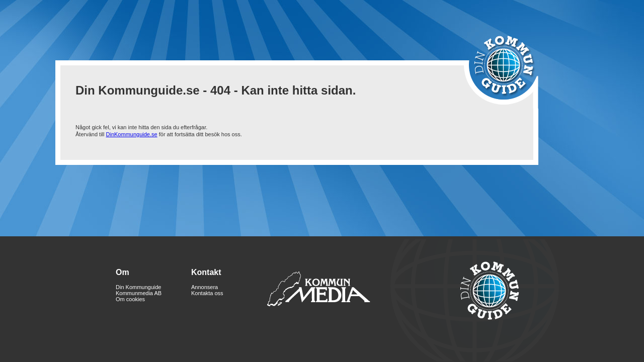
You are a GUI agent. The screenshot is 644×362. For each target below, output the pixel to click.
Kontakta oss (207, 293)
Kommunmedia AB (139, 293)
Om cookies (130, 299)
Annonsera (205, 287)
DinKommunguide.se (132, 134)
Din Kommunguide (139, 287)
